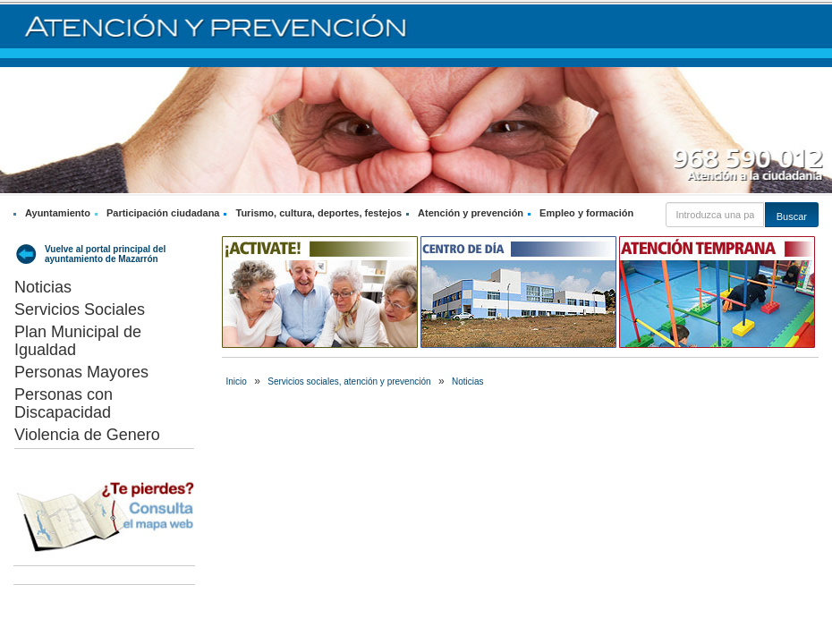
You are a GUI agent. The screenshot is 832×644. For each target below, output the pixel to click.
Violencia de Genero (87, 435)
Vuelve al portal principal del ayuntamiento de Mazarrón (105, 254)
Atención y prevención (471, 213)
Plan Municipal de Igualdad (78, 341)
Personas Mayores (81, 372)
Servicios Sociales (80, 309)
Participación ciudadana (163, 213)
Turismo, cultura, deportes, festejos (318, 213)
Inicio (237, 381)
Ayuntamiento (58, 213)
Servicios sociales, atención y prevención (349, 381)
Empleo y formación (586, 213)
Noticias (43, 287)
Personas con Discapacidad (64, 403)
